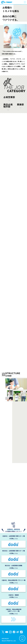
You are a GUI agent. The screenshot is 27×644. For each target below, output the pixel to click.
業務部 (20, 105)
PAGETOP (22, 639)
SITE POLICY (5, 639)
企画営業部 (9, 97)
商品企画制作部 (8, 106)
